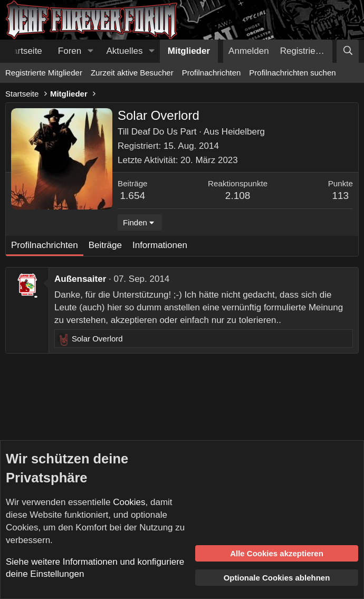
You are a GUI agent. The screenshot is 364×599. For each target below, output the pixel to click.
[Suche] (348, 51)
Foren (70, 51)
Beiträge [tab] (105, 245)
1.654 (133, 196)
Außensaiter (80, 279)
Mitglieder (189, 51)
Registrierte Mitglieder (44, 73)
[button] (90, 51)
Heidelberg (243, 132)
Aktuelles (125, 51)
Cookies (129, 502)
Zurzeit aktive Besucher (132, 73)
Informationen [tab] (160, 245)
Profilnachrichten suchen (292, 73)
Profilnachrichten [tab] (45, 245)
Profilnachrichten (212, 73)
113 (340, 196)
